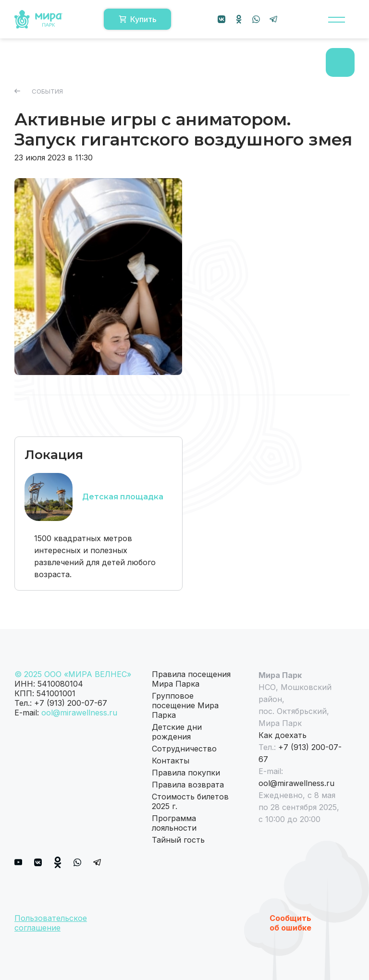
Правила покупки (186, 773)
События (39, 91)
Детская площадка (123, 497)
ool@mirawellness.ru (79, 713)
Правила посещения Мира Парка (191, 679)
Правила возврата (188, 785)
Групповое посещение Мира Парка (185, 705)
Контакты (171, 761)
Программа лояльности (174, 823)
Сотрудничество (184, 749)
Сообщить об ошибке (290, 923)
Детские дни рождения (177, 732)
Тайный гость (178, 840)
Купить (137, 19)
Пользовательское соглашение (51, 923)
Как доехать (283, 735)
